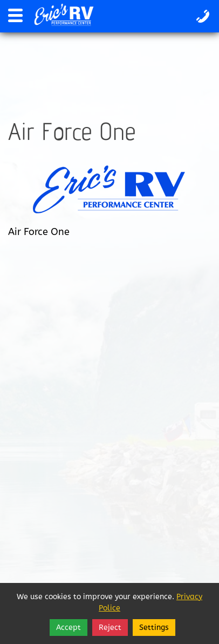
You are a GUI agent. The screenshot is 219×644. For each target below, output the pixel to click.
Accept (69, 628)
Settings (154, 628)
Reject (110, 628)
